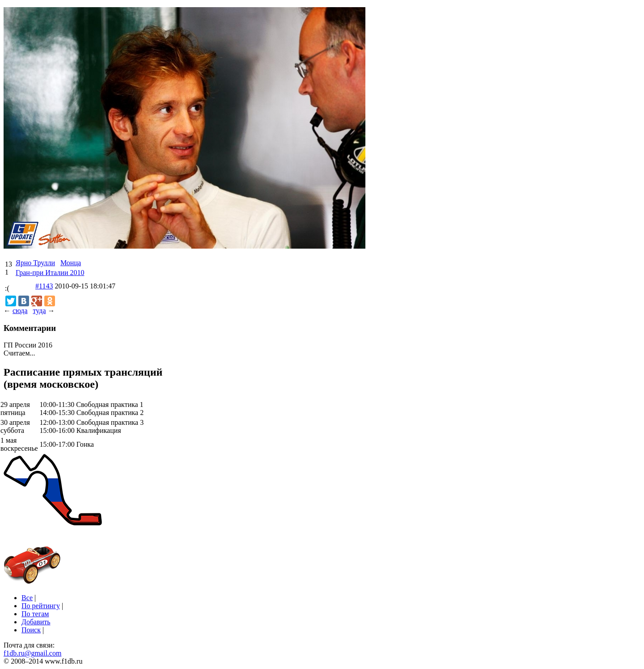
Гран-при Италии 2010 (50, 273)
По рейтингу (41, 606)
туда (39, 311)
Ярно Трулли (35, 263)
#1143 (44, 286)
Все (27, 598)
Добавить (36, 622)
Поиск (31, 630)
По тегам (35, 614)
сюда (20, 311)
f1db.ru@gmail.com (32, 653)
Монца (71, 263)
